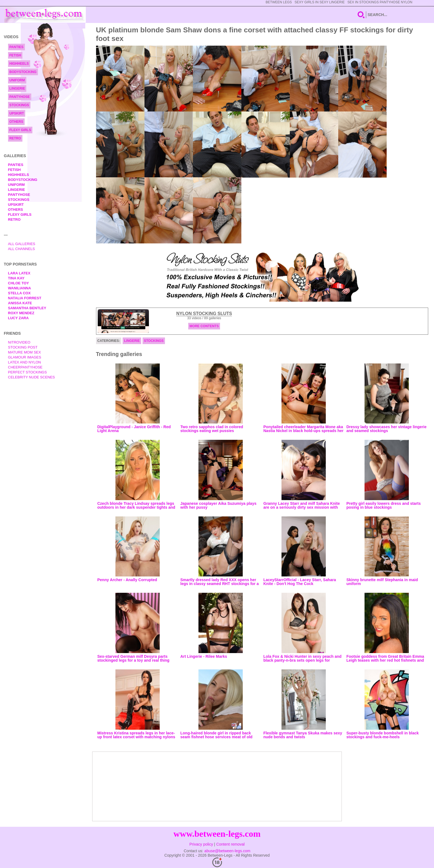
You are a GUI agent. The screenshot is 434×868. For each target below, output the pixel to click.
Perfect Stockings (27, 372)
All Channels (21, 249)
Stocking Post (23, 347)
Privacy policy (201, 844)
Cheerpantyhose (25, 367)
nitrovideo (19, 342)
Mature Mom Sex (24, 352)
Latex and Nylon (24, 362)
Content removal (230, 844)
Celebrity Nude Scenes (32, 377)
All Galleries (22, 244)
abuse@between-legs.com (227, 851)
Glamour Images (25, 357)
